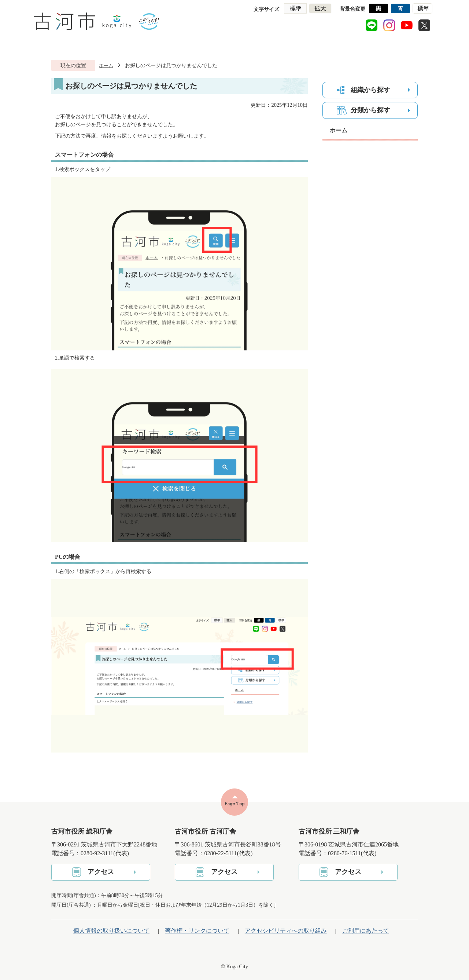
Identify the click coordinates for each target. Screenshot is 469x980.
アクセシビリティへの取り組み (286, 931)
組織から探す (370, 90)
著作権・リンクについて (197, 931)
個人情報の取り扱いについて (111, 931)
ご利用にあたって (366, 931)
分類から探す (370, 110)
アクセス (101, 872)
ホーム (106, 65)
